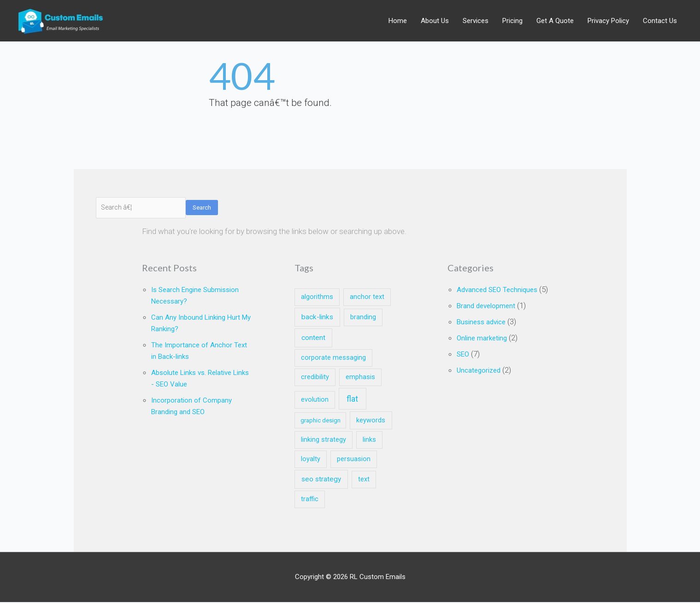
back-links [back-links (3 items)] (317, 318)
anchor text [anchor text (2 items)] (367, 298)
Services (476, 21)
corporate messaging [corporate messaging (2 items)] (333, 359)
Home (398, 21)
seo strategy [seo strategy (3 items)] (321, 480)
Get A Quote (555, 21)
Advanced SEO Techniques (503, 290)
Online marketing (486, 348)
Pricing (512, 21)
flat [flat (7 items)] (352, 400)
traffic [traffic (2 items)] (310, 500)
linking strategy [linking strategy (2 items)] (324, 441)
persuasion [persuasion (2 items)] (354, 460)
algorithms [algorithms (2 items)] (317, 298)
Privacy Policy (608, 21)
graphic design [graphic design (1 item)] (321, 421)
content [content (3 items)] (313, 339)
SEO (464, 364)
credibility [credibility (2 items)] (315, 378)
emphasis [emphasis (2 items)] (360, 378)
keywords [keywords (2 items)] (371, 421)
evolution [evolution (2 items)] (315, 401)
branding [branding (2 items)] (363, 318)
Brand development (490, 317)
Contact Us (660, 21)
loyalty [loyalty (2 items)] (311, 460)
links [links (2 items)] (369, 441)
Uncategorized (482, 380)
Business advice (485, 333)
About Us (435, 21)
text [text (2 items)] (364, 480)
